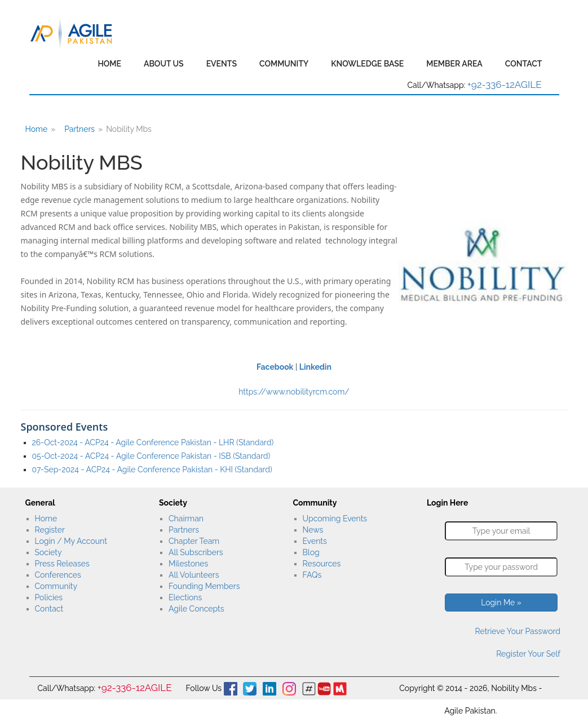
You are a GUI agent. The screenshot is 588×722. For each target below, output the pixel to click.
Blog (311, 552)
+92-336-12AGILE (505, 85)
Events (222, 64)
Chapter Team (194, 541)
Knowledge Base (367, 64)
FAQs (312, 575)
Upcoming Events (335, 519)
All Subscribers (196, 552)
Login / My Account (71, 541)
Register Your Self (528, 654)
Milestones (188, 564)
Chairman (186, 519)
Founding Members (204, 586)
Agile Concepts (196, 609)
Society (48, 552)
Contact (524, 64)
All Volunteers (194, 575)
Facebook (275, 367)
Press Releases (62, 564)
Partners (79, 129)
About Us (164, 64)
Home (109, 64)
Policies (49, 597)
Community (284, 64)
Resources (322, 564)
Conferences (58, 575)
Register (50, 530)
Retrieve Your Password (518, 631)
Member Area (454, 64)
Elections (185, 597)
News (313, 530)
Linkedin (315, 367)
